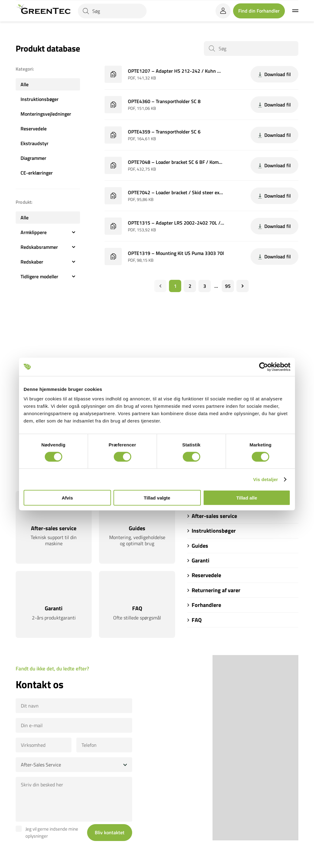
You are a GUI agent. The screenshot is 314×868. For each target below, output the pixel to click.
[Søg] (112, 11)
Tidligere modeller (48, 276)
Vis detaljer (266, 479)
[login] (223, 11)
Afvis (67, 498)
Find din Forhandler (259, 11)
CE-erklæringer (37, 173)
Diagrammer (33, 158)
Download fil (274, 74)
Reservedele (34, 129)
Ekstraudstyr (34, 143)
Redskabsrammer (48, 247)
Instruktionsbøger (40, 99)
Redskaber (48, 262)
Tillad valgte (157, 498)
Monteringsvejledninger (46, 114)
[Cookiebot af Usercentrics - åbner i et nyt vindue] (264, 367)
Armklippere (48, 232)
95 (228, 286)
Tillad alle (247, 498)
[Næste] (243, 286)
